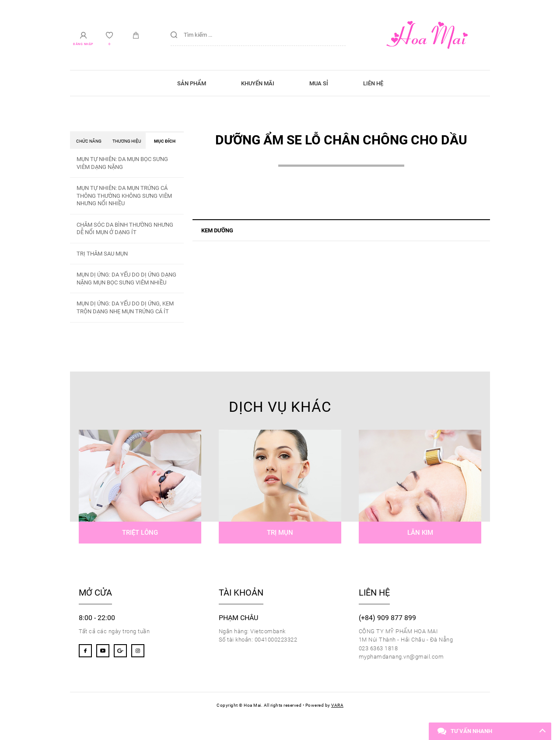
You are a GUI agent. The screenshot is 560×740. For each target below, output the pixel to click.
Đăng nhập (83, 44)
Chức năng (89, 141)
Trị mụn (280, 533)
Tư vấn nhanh (471, 731)
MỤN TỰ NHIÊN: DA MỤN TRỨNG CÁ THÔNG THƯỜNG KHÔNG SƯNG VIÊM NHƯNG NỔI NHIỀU (124, 196)
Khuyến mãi (258, 83)
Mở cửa (95, 593)
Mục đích (165, 141)
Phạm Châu (238, 618)
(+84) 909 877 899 (387, 618)
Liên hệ (373, 83)
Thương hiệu (127, 141)
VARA (337, 705)
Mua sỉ (319, 83)
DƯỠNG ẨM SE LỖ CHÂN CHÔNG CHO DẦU (341, 140)
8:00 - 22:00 (97, 618)
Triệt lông (140, 533)
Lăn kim (420, 533)
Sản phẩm (192, 83)
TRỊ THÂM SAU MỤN (102, 254)
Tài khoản (241, 593)
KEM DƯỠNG (217, 230)
